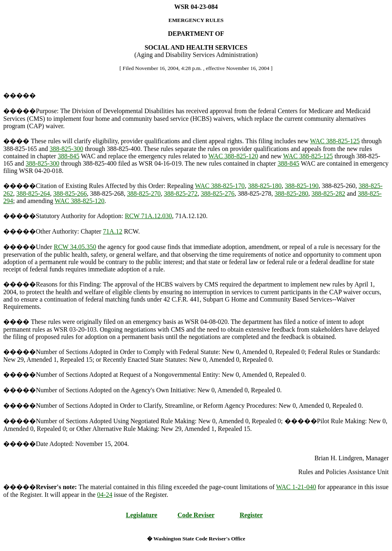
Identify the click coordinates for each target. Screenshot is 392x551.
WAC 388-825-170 (220, 186)
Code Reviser (196, 515)
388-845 (69, 156)
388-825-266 (70, 194)
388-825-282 (328, 194)
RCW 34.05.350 (75, 247)
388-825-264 (33, 194)
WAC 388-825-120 (233, 156)
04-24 (105, 495)
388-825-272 (181, 194)
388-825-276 (218, 194)
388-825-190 (302, 186)
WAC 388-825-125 (335, 141)
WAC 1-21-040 (296, 487)
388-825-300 (67, 149)
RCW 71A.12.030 (149, 216)
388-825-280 (292, 194)
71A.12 (113, 231)
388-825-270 (144, 194)
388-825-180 (265, 186)
